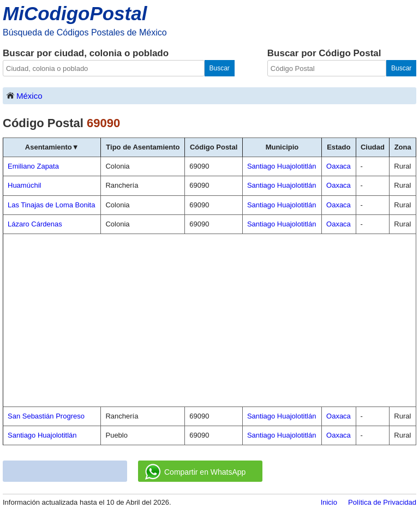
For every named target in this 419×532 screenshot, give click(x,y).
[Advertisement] (209, 320)
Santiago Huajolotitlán (42, 435)
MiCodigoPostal (75, 13)
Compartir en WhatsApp (195, 472)
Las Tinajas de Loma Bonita (51, 205)
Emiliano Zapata (33, 166)
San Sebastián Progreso (46, 416)
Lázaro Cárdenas (35, 224)
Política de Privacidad (382, 502)
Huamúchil (24, 185)
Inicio (329, 502)
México (24, 95)
